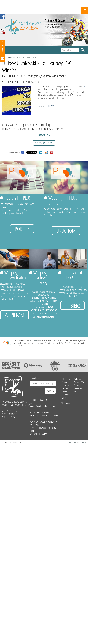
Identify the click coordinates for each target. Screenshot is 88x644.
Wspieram (15, 315)
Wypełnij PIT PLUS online (63, 200)
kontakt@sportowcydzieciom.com (43, 406)
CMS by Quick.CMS (72, 442)
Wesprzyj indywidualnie (16, 275)
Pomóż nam (66, 388)
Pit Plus (35, 341)
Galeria (64, 382)
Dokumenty (66, 395)
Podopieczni (6, 57)
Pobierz (22, 229)
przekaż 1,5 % (44, 135)
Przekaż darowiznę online (78, 388)
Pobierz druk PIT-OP (73, 275)
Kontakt (65, 398)
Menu (85, 10)
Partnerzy (65, 385)
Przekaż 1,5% (79, 382)
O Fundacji (66, 379)
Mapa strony (66, 403)
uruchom (66, 231)
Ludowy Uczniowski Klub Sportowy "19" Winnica (24, 57)
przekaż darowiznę (44, 143)
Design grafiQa (82, 442)
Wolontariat (66, 391)
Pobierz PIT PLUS (18, 198)
